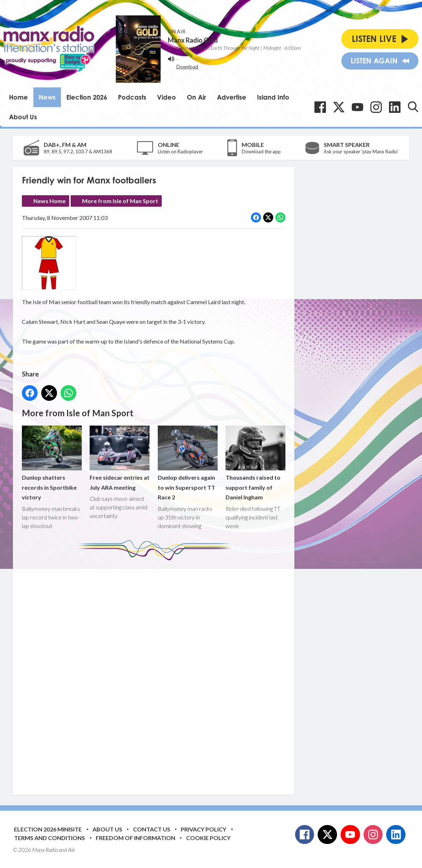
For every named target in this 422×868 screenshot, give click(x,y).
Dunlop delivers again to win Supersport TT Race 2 (188, 463)
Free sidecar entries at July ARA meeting (120, 458)
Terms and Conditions (49, 838)
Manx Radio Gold (193, 40)
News (47, 97)
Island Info (273, 97)
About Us (23, 117)
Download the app (261, 152)
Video (167, 97)
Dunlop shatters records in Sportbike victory (52, 463)
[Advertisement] (156, 672)
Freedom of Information (136, 838)
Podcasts (132, 97)
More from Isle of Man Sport (120, 201)
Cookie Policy (208, 838)
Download (187, 67)
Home (18, 97)
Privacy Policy (203, 829)
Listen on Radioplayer (180, 152)
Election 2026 (87, 97)
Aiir (72, 850)
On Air (196, 97)
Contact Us (152, 829)
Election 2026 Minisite (48, 829)
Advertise (232, 97)
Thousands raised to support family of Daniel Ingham (255, 463)
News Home (49, 201)
